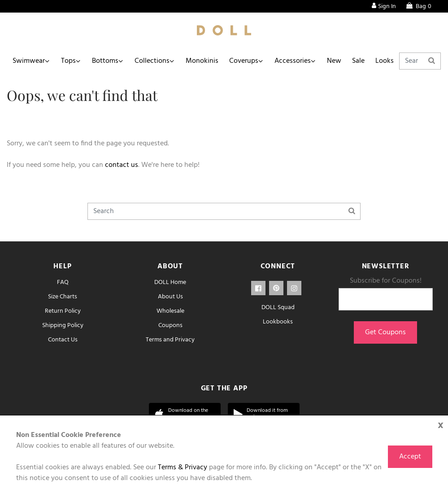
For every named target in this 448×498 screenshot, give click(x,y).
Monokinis (202, 61)
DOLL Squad (278, 308)
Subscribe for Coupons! (386, 281)
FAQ (63, 282)
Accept (410, 457)
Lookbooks (278, 322)
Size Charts (63, 297)
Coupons (170, 325)
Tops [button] (68, 61)
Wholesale (170, 311)
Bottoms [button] (105, 61)
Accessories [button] (293, 61)
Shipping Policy (63, 325)
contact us (122, 165)
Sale (358, 61)
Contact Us (63, 340)
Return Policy (63, 311)
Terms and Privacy (170, 340)
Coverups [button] (244, 61)
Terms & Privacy (183, 467)
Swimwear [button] (29, 61)
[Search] (420, 61)
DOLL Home (170, 282)
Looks (385, 61)
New (334, 61)
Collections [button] (152, 61)
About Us (170, 297)
